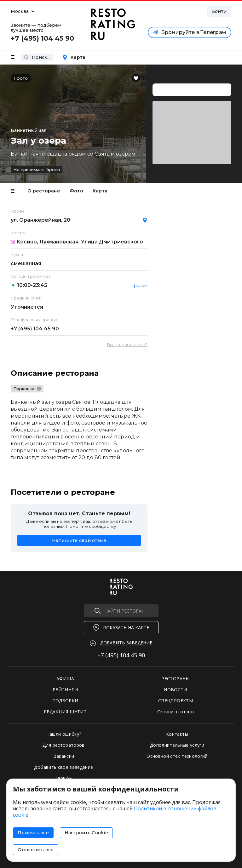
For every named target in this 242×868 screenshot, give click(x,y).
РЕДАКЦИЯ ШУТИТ (65, 712)
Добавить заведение (126, 643)
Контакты (177, 734)
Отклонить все (36, 850)
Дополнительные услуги (177, 745)
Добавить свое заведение (63, 767)
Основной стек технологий (177, 756)
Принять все (33, 833)
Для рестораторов (64, 745)
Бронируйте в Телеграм (190, 32)
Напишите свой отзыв (79, 540)
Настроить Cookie (86, 833)
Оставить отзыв (176, 712)
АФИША (65, 679)
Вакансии (64, 756)
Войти (219, 11)
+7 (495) (35, 329)
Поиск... (37, 57)
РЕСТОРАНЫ (175, 679)
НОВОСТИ (175, 690)
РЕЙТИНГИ (65, 690)
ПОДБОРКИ (65, 701)
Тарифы (64, 778)
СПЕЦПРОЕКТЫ (176, 701)
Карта (74, 57)
